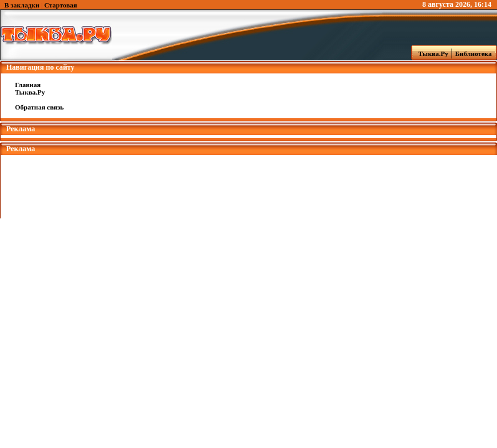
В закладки (22, 5)
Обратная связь (39, 107)
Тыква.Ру (430, 54)
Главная (28, 85)
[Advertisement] (249, 183)
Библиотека (475, 54)
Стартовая (61, 5)
